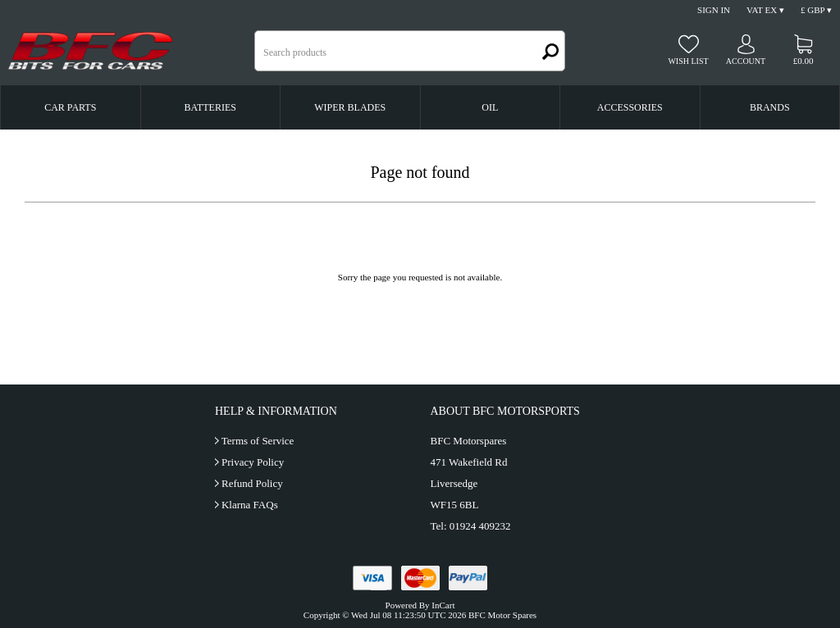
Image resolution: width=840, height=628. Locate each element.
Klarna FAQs (250, 505)
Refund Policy (252, 483)
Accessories (630, 107)
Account (746, 61)
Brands (770, 107)
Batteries (210, 107)
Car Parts (70, 107)
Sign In (714, 10)
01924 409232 (480, 526)
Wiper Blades (350, 107)
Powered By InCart (420, 605)
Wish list (688, 61)
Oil (490, 107)
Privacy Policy (253, 462)
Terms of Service (258, 441)
